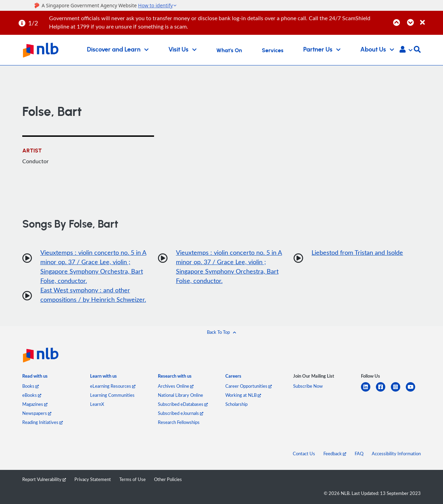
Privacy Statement (93, 479)
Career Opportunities (249, 386)
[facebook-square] (383, 391)
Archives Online (176, 386)
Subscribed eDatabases (183, 404)
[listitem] (35, 377)
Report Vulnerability (44, 479)
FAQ (359, 454)
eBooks (32, 395)
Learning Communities (112, 395)
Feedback (335, 454)
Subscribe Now (308, 386)
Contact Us (304, 454)
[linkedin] (368, 391)
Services (273, 50)
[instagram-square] (398, 391)
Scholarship (236, 404)
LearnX (97, 404)
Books (31, 386)
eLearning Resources (113, 386)
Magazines (35, 404)
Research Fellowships (179, 422)
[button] (406, 50)
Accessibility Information (396, 454)
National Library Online (180, 395)
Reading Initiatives (43, 422)
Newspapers (37, 413)
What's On (229, 50)
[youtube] (413, 391)
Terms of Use (132, 479)
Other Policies (168, 479)
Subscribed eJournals (181, 413)
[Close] (430, 19)
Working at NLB (243, 395)
